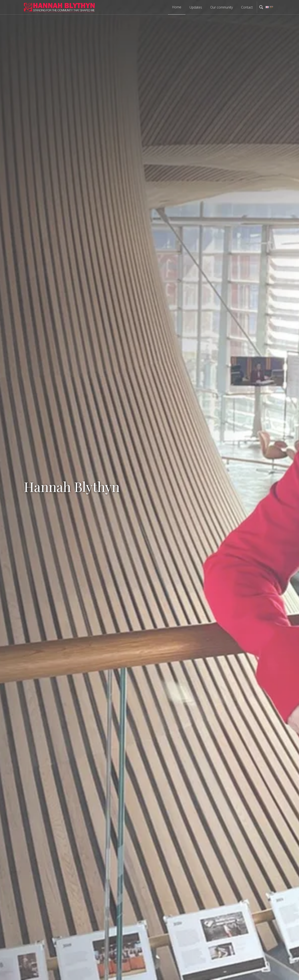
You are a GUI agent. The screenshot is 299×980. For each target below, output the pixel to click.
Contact (247, 7)
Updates (196, 7)
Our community (222, 7)
